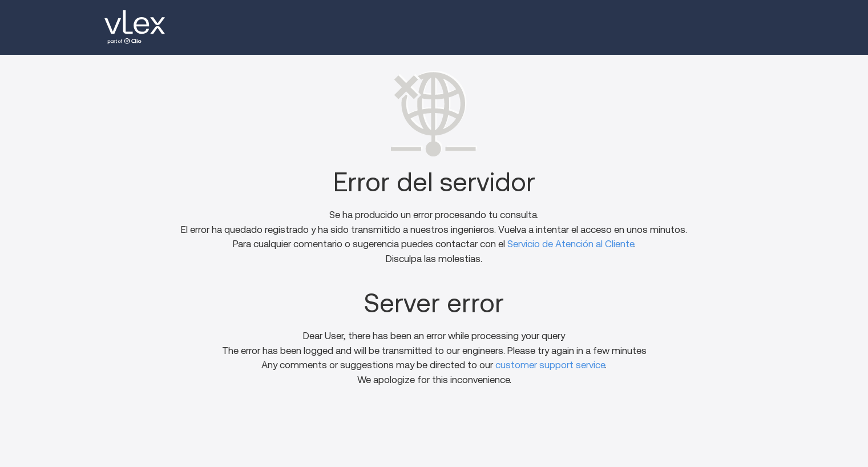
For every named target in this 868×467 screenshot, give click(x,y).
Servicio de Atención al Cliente (571, 244)
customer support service (550, 365)
